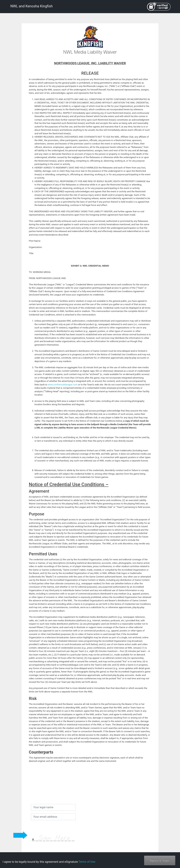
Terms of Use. (87, 862)
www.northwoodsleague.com (63, 385)
